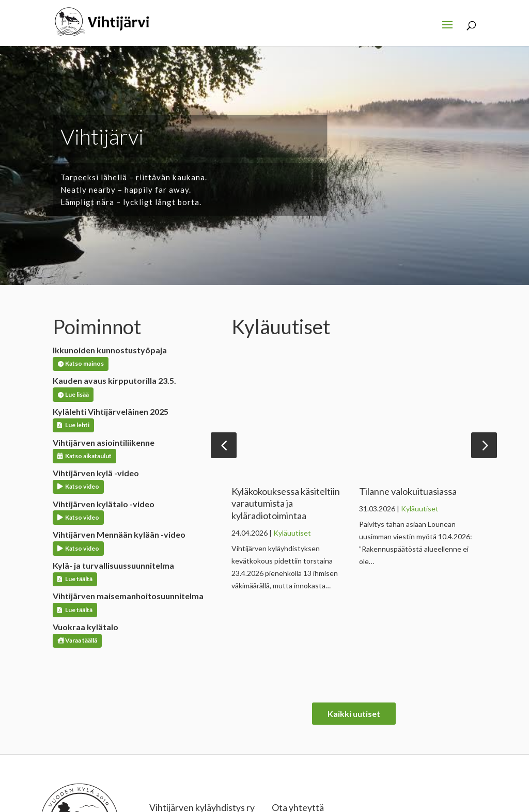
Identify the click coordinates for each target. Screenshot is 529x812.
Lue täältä (79, 579)
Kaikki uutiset (354, 621)
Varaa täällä (81, 640)
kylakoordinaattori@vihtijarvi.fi (320, 752)
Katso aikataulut (88, 456)
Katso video (82, 486)
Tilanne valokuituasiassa (408, 491)
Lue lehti (77, 425)
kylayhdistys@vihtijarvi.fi (311, 765)
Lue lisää (77, 394)
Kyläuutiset (292, 533)
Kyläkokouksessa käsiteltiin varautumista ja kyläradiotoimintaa (286, 503)
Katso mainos (84, 363)
